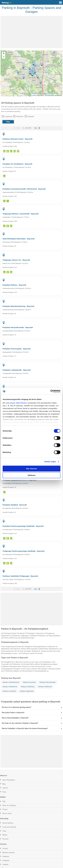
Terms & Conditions (9, 805)
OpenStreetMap (49, 95)
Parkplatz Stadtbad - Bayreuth (15, 505)
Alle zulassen (31, 469)
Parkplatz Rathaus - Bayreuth (14, 285)
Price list (5, 839)
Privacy (5, 809)
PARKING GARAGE (54, 135)
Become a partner (9, 852)
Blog (4, 784)
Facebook (6, 856)
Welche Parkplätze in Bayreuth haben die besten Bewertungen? (25, 728)
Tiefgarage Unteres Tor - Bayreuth (16, 260)
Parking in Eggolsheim (27, 691)
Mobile (5, 835)
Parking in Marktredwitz (10, 687)
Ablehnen (31, 475)
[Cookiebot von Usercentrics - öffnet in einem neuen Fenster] (50, 391)
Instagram (6, 860)
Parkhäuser (20, 116)
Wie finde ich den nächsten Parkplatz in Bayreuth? (20, 723)
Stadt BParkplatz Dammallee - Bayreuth (19, 239)
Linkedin (5, 864)
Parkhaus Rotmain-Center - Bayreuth (18, 139)
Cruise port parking (9, 827)
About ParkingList (9, 780)
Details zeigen (50, 462)
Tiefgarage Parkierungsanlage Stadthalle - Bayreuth (24, 551)
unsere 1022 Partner (18, 403)
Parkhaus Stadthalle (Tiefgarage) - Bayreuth (20, 576)
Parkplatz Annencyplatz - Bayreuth (17, 349)
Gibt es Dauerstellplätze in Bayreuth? (15, 718)
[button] (33, 64)
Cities (4, 831)
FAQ (4, 801)
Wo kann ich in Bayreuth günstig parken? (16, 707)
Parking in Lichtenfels (9, 691)
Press (4, 792)
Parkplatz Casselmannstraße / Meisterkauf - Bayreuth (24, 189)
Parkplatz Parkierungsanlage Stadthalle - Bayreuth (23, 526)
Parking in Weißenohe (45, 687)
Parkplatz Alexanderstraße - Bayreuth (18, 327)
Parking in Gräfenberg (28, 687)
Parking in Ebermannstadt (47, 682)
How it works (7, 813)
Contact (5, 848)
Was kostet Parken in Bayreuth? (13, 712)
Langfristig (8, 116)
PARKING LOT (55, 159)
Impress (5, 788)
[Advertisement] (31, 32)
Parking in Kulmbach (29, 682)
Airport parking (8, 823)
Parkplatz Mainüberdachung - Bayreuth (18, 306)
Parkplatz (31, 116)
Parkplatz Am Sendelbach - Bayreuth (17, 164)
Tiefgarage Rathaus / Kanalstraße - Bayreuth (21, 214)
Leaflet (34, 95)
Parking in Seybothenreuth (11, 682)
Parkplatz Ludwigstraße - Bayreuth (17, 370)
